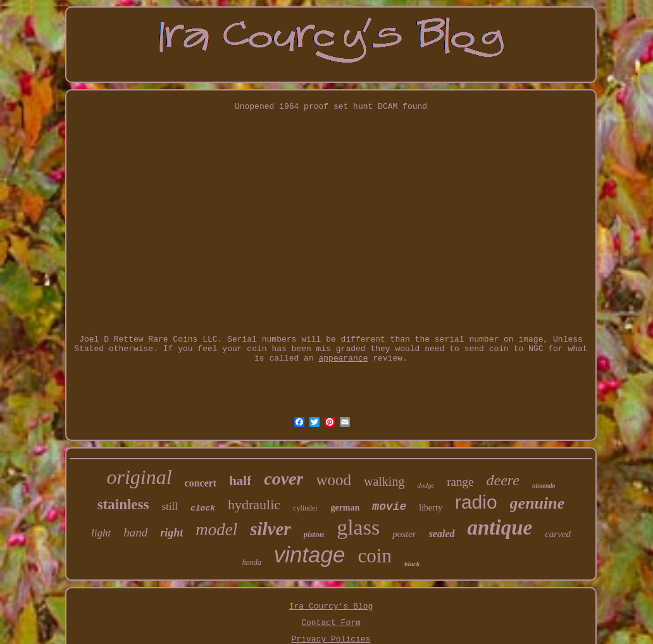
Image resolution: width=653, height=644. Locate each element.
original (139, 477)
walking (384, 481)
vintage (310, 554)
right (171, 533)
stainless (123, 505)
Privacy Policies (331, 639)
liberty (431, 508)
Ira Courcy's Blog (331, 606)
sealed (442, 534)
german (345, 508)
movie (389, 507)
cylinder (305, 508)
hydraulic (254, 505)
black (412, 564)
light (101, 533)
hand (135, 532)
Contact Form (331, 623)
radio (476, 502)
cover (283, 479)
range (460, 482)
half (240, 481)
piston (314, 534)
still (170, 506)
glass (358, 527)
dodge (426, 485)
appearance (343, 358)
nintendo (544, 486)
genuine (538, 503)
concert (201, 483)
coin (375, 556)
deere (502, 480)
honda (252, 562)
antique (500, 528)
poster (404, 534)
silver (270, 529)
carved (558, 534)
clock (203, 508)
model (216, 529)
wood (333, 480)
